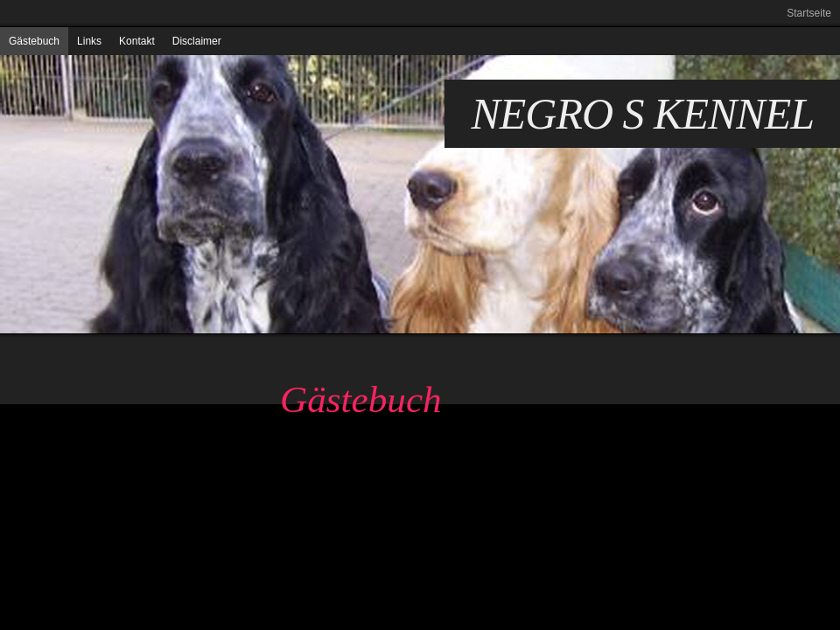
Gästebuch (34, 41)
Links (89, 41)
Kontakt (137, 41)
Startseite (809, 13)
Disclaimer (197, 41)
